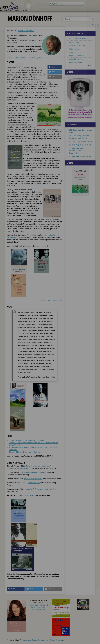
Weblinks (24, 58)
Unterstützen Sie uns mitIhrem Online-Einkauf (39, 607)
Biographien (11, 31)
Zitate (17, 58)
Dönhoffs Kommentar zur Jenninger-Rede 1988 (26, 440)
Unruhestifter (29, 495)
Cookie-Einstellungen (58, 640)
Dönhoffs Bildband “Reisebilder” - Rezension (25, 452)
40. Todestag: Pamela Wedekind (81, 156)
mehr (89, 66)
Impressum (26, 640)
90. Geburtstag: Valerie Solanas (81, 142)
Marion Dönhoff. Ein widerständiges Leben (40, 489)
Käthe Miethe (74, 49)
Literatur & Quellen (36, 58)
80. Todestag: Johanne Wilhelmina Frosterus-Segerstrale (78, 151)
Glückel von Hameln (77, 59)
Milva (71, 52)
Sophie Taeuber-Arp (77, 56)
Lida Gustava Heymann (78, 39)
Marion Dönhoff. (34, 483)
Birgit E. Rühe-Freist (54, 300)
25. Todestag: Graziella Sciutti (80, 145)
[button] (55, 67)
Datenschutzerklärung (40, 640)
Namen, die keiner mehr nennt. (36, 472)
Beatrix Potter (74, 42)
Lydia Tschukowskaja (77, 45)
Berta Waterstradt (76, 62)
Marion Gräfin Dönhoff (26, 31)
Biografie (10, 58)
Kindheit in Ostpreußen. (33, 479)
